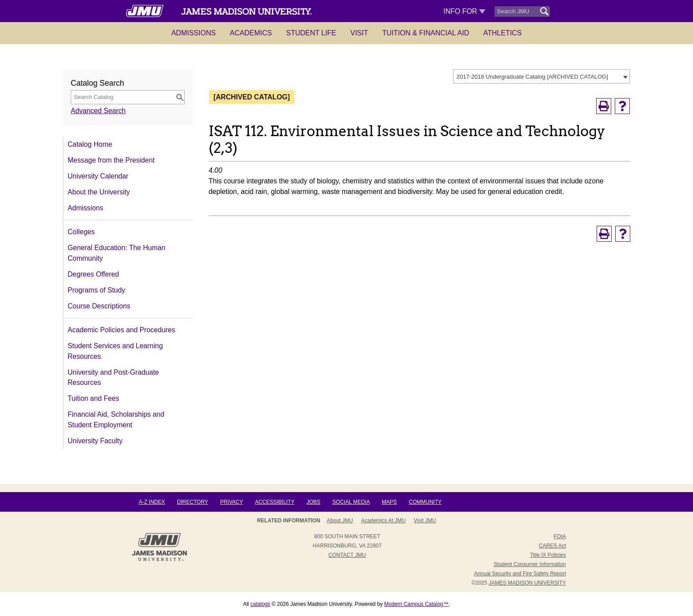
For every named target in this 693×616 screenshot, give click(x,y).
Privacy (232, 502)
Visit (359, 33)
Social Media (351, 502)
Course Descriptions (99, 306)
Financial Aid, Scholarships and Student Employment (116, 420)
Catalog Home (90, 144)
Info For (464, 11)
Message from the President (111, 160)
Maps (389, 502)
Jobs (313, 502)
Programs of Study (96, 290)
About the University (99, 192)
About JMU (340, 521)
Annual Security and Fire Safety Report (520, 574)
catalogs (261, 604)
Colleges (81, 232)
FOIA (560, 536)
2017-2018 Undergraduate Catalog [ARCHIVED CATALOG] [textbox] (532, 77)
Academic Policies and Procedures (121, 330)
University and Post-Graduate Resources (113, 378)
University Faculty (95, 441)
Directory (193, 502)
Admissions (194, 33)
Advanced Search (98, 111)
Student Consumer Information (530, 564)
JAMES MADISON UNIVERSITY (527, 583)
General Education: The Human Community (116, 253)
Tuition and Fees (93, 398)
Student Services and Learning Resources (115, 351)
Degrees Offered (93, 274)
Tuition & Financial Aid (426, 33)
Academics (251, 33)
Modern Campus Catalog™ (416, 604)
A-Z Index (152, 502)
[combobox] (541, 76)
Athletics (503, 33)
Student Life (311, 33)
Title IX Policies (548, 555)
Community (425, 502)
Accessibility (275, 502)
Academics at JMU (383, 521)
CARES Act (552, 546)
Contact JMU (347, 555)
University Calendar (98, 176)
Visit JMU (425, 521)
